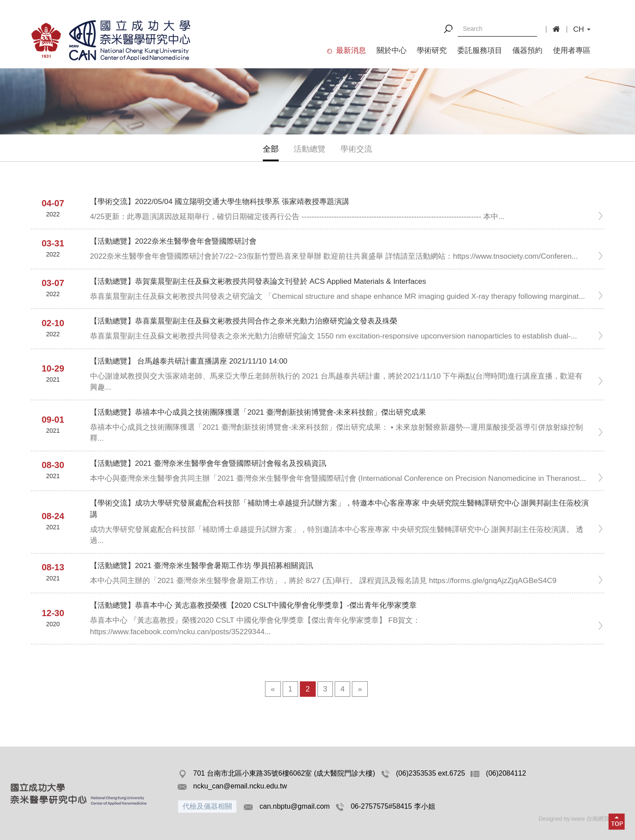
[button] (617, 822)
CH (582, 29)
